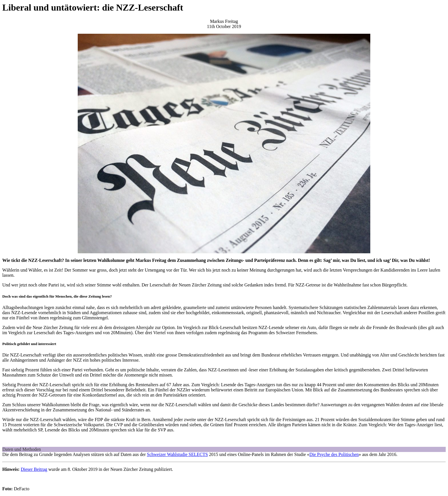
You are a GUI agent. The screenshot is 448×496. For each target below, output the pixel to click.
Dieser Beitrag (34, 469)
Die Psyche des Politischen (334, 454)
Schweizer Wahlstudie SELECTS (177, 454)
